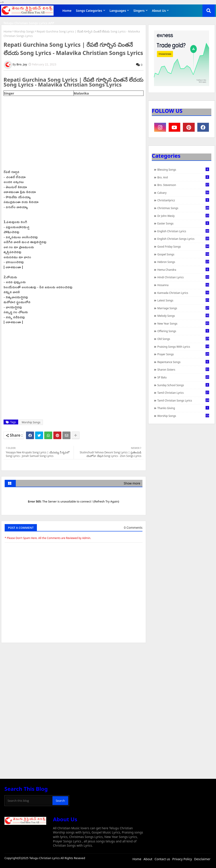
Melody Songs (183, 316)
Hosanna (183, 285)
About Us (159, 11)
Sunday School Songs (183, 385)
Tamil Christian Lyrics (183, 393)
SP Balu (183, 377)
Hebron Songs (183, 262)
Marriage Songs (183, 308)
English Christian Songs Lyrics (183, 239)
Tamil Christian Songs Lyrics (183, 400)
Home (67, 11)
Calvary (183, 193)
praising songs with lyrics (183, 347)
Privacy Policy (182, 859)
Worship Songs (24, 31)
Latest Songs (183, 300)
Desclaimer (202, 859)
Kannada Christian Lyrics (183, 293)
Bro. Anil (183, 177)
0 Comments (133, 528)
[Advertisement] (74, 680)
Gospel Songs (183, 254)
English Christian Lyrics (183, 231)
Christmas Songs (183, 208)
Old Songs (183, 339)
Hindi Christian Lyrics (183, 277)
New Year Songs (183, 323)
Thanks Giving (183, 408)
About (148, 859)
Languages (118, 11)
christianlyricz (183, 200)
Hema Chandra (183, 270)
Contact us (162, 859)
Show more (132, 483)
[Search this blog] (29, 801)
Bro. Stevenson (183, 185)
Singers (139, 11)
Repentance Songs (183, 362)
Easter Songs (183, 223)
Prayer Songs (183, 354)
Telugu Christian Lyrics (45, 858)
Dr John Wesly (183, 216)
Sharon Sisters (183, 369)
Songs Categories (89, 11)
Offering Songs (183, 331)
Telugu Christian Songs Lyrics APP (29, 23)
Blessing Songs (183, 170)
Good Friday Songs (183, 246)
